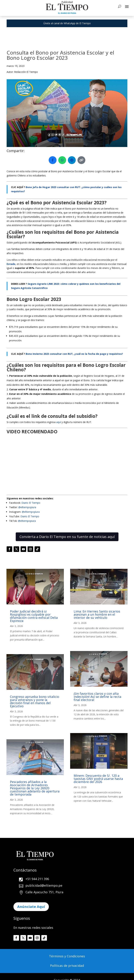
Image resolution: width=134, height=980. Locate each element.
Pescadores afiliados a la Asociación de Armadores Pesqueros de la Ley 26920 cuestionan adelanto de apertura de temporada (35, 788)
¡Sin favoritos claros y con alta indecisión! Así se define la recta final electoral (97, 697)
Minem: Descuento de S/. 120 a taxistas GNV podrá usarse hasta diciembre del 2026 (98, 779)
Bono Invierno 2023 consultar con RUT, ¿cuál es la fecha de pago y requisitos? (74, 354)
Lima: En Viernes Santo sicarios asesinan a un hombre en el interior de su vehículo (97, 614)
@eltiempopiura (27, 507)
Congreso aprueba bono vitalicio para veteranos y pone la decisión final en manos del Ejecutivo (35, 701)
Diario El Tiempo (31, 503)
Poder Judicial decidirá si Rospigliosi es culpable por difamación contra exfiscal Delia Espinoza (34, 616)
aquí (59, 422)
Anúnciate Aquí (31, 907)
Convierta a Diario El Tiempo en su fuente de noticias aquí (67, 537)
